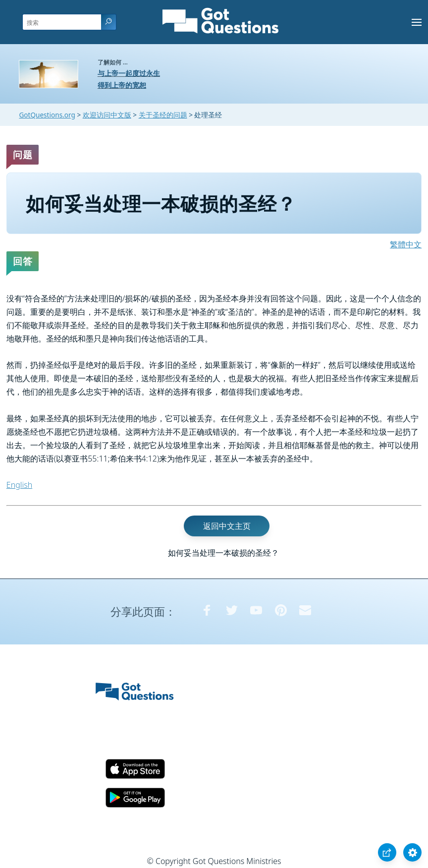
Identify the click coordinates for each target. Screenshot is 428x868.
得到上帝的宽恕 (122, 85)
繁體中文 (406, 244)
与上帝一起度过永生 (129, 73)
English (19, 485)
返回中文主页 (227, 526)
